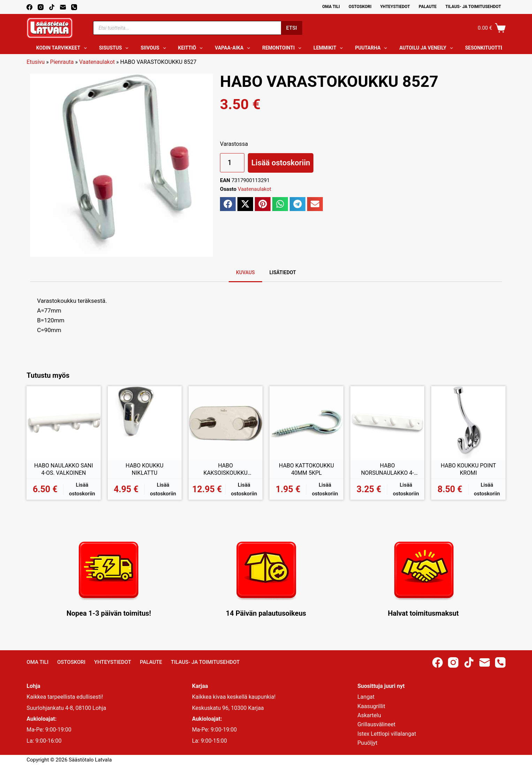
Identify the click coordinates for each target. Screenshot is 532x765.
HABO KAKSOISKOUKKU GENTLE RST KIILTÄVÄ (225, 470)
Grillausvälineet (376, 724)
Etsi (292, 28)
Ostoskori (360, 7)
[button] (228, 204)
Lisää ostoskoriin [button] (82, 489)
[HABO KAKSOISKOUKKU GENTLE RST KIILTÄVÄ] (226, 423)
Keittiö (192, 48)
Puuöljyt (367, 743)
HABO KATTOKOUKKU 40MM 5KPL (306, 469)
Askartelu (369, 715)
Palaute (428, 7)
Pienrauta (62, 62)
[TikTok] (52, 7)
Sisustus (115, 48)
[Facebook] (29, 7)
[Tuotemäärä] (232, 163)
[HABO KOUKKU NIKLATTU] (145, 423)
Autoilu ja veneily (427, 48)
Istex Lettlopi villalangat (387, 734)
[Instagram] (41, 7)
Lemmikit (329, 48)
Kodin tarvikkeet (63, 48)
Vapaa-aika (234, 48)
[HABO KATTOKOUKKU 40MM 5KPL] (306, 423)
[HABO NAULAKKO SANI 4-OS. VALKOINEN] (63, 423)
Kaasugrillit (371, 706)
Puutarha (372, 48)
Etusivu (36, 62)
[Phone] (74, 7)
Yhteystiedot (395, 7)
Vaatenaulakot (97, 62)
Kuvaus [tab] (245, 272)
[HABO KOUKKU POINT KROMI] (468, 423)
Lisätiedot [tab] (283, 272)
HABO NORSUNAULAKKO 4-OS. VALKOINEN (387, 470)
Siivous (154, 48)
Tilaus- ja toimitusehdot (473, 7)
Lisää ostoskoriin (281, 163)
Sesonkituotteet (492, 48)
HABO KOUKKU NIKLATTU (145, 469)
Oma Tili (331, 7)
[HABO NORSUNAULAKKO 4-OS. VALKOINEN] (387, 423)
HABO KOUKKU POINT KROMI (468, 469)
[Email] (63, 7)
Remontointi (283, 48)
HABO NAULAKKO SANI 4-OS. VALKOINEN (64, 469)
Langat (366, 697)
